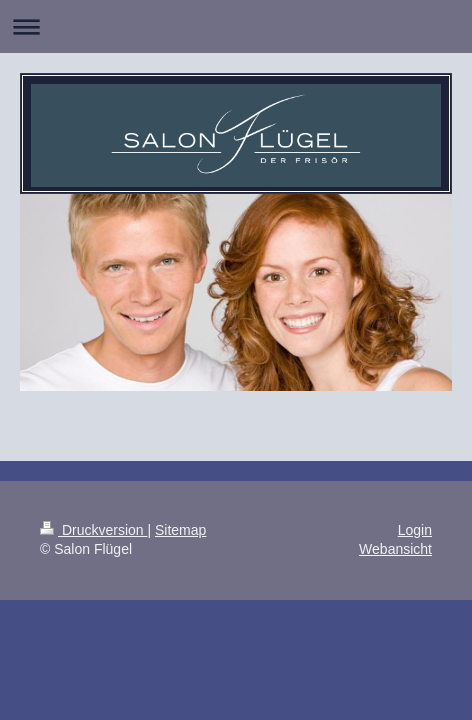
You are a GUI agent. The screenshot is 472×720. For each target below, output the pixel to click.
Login (415, 530)
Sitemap (180, 530)
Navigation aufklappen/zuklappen (236, 26)
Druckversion (93, 530)
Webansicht (395, 549)
